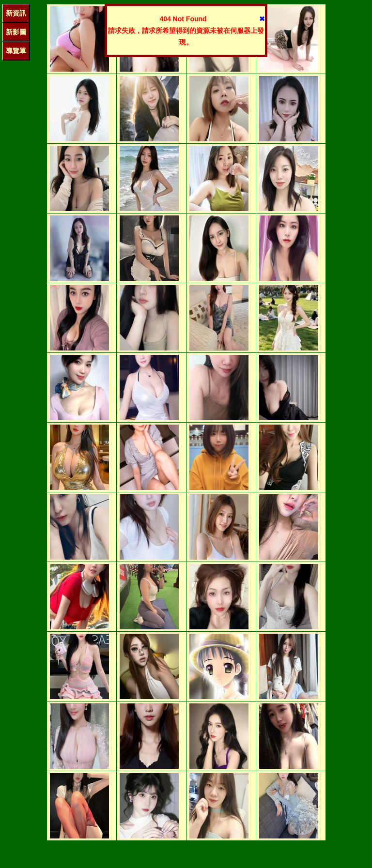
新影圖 (16, 32)
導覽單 (16, 51)
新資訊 (16, 13)
